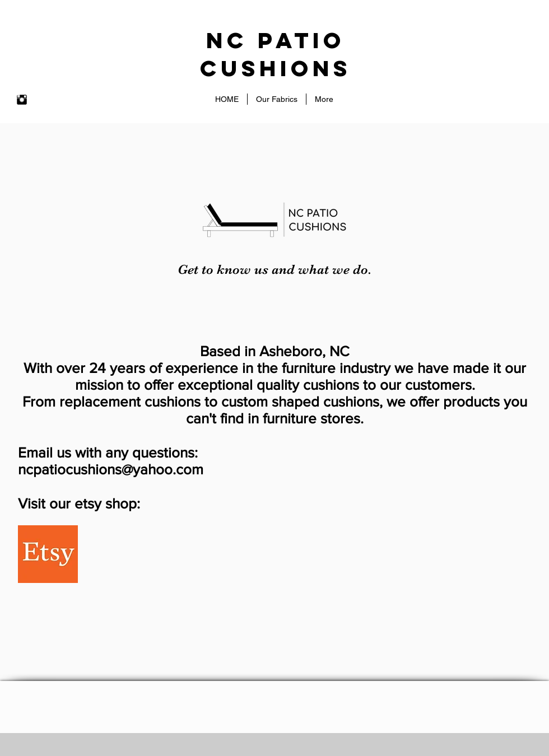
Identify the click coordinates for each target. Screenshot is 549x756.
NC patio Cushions (276, 54)
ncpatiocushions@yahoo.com (111, 469)
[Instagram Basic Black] (22, 100)
